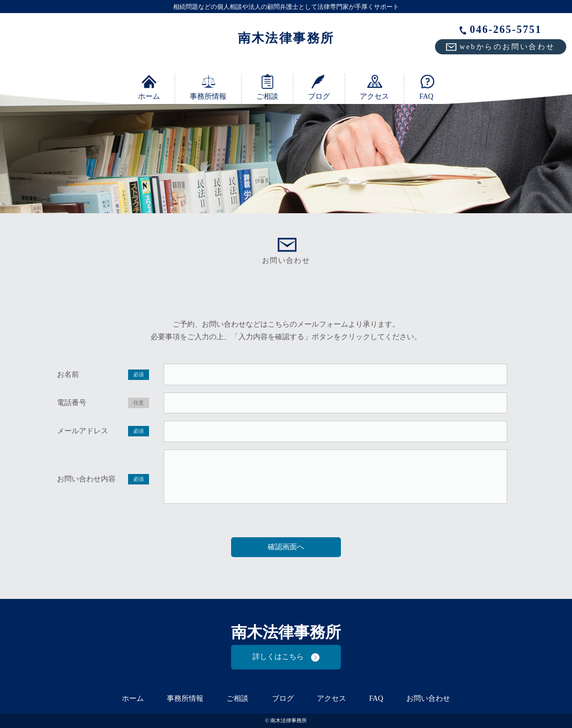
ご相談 (267, 87)
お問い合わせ (428, 698)
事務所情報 (208, 87)
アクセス (374, 87)
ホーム (149, 87)
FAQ (427, 87)
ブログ (319, 87)
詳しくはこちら (286, 657)
